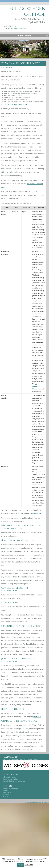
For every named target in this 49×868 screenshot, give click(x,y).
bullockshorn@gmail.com (17, 28)
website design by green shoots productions (37, 802)
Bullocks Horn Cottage (27, 12)
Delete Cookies (36, 513)
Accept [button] (20, 865)
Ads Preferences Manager (36, 386)
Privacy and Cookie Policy (20, 63)
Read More (29, 865)
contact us (37, 717)
